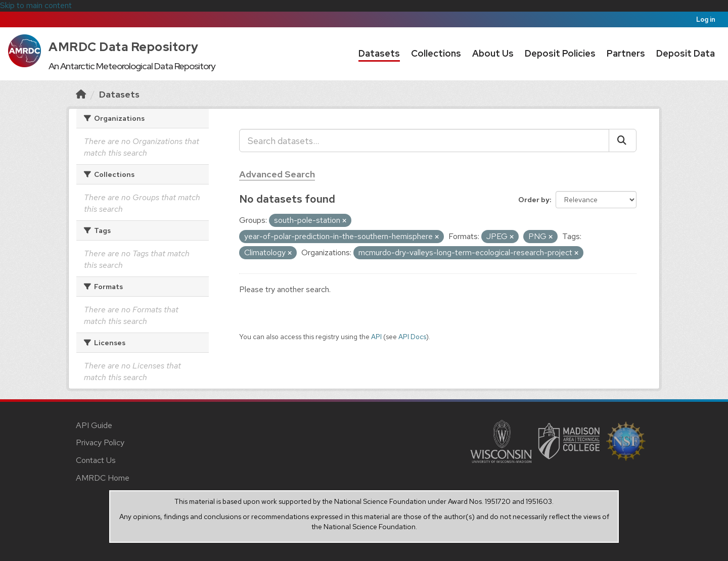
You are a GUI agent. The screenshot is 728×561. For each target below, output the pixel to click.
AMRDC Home (103, 478)
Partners (626, 53)
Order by (534, 200)
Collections (436, 53)
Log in (706, 19)
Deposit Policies (560, 53)
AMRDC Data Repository (124, 47)
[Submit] (623, 141)
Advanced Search (277, 174)
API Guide (94, 425)
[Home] (81, 94)
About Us (493, 53)
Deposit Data (686, 53)
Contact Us (96, 460)
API (376, 337)
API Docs (412, 337)
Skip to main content (36, 5)
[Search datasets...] (424, 141)
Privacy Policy (100, 442)
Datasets (379, 53)
